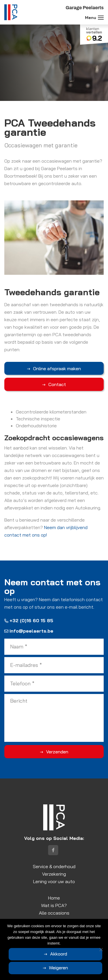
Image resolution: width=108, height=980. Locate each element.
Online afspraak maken (57, 368)
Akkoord (59, 954)
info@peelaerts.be (29, 631)
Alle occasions (54, 913)
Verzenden (57, 752)
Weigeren (58, 968)
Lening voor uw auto (54, 881)
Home (54, 898)
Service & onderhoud (54, 866)
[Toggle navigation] (101, 18)
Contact (57, 384)
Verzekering (54, 874)
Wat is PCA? (54, 905)
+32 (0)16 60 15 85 (29, 620)
